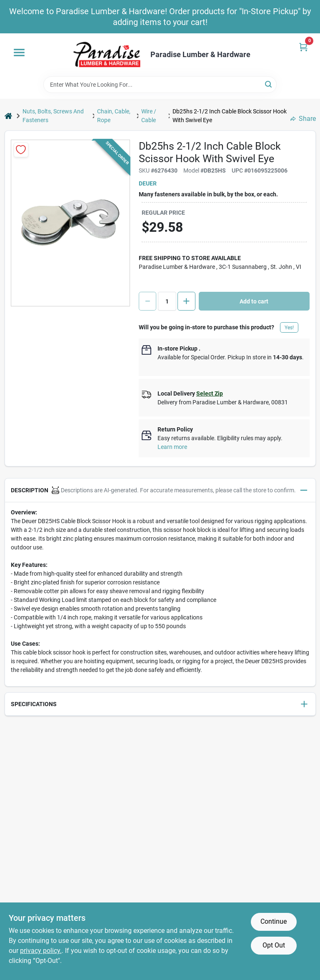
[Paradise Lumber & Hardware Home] (107, 55)
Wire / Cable (149, 116)
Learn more (172, 447)
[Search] (269, 84)
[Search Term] (160, 85)
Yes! (289, 328)
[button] (160, 490)
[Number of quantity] (167, 301)
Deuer (148, 183)
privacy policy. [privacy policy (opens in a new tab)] (41, 951)
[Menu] (19, 53)
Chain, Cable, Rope (114, 116)
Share (303, 119)
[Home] (8, 116)
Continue (274, 921)
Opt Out (274, 945)
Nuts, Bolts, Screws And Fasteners (53, 116)
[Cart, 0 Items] (303, 47)
